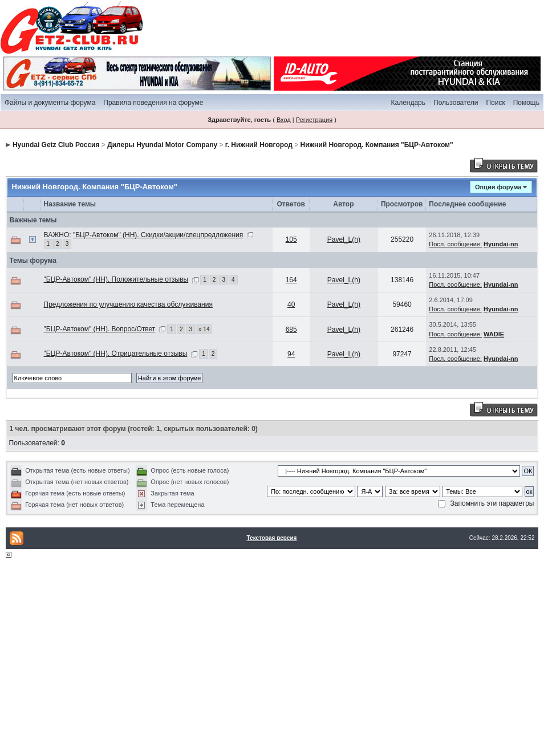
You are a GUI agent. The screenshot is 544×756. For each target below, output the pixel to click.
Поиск (495, 103)
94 (291, 354)
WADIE (494, 334)
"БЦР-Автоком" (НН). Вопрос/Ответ (100, 329)
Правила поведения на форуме (153, 103)
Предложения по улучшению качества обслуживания (128, 304)
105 (291, 239)
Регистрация (314, 120)
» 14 (204, 329)
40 (291, 304)
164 (291, 280)
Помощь (526, 103)
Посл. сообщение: (455, 244)
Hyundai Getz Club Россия (56, 145)
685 (291, 330)
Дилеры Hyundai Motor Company (162, 145)
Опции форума (498, 187)
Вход (284, 120)
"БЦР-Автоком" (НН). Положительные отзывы (116, 279)
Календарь (408, 103)
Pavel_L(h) (344, 239)
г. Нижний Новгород (259, 145)
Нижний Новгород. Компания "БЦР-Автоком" (377, 145)
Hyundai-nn (501, 244)
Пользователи (456, 103)
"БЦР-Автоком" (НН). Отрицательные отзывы (116, 353)
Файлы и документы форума (50, 103)
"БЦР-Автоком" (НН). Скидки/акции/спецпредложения (158, 235)
